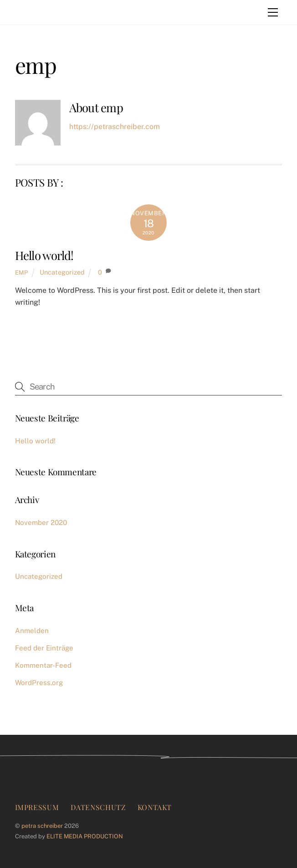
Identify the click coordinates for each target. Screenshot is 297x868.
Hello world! (44, 255)
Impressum (37, 807)
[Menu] (273, 12)
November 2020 (41, 522)
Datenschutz (98, 807)
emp (22, 273)
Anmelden (32, 631)
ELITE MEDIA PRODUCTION (85, 836)
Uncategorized (62, 272)
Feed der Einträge (44, 648)
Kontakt (155, 807)
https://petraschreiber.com (115, 127)
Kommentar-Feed (43, 665)
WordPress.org (39, 683)
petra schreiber (42, 826)
